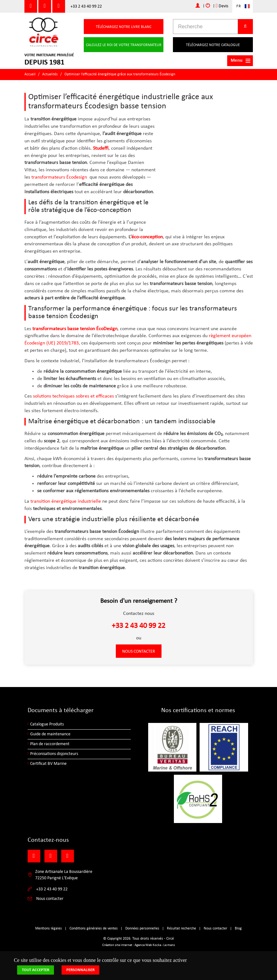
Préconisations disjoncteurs (54, 754)
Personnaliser (80, 970)
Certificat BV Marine (48, 764)
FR (239, 6)
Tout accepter (36, 970)
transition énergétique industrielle (66, 501)
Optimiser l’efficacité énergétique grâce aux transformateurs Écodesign (120, 74)
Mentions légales (49, 929)
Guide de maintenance (50, 734)
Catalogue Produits (47, 724)
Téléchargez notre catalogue (213, 45)
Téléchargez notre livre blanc (124, 27)
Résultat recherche (181, 929)
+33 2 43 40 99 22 (86, 7)
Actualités (50, 74)
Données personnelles (142, 929)
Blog (238, 929)
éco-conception (147, 237)
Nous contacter (139, 652)
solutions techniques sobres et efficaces (73, 396)
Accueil (30, 74)
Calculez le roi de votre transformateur (124, 45)
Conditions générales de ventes (94, 929)
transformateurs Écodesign (59, 177)
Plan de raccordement (50, 744)
